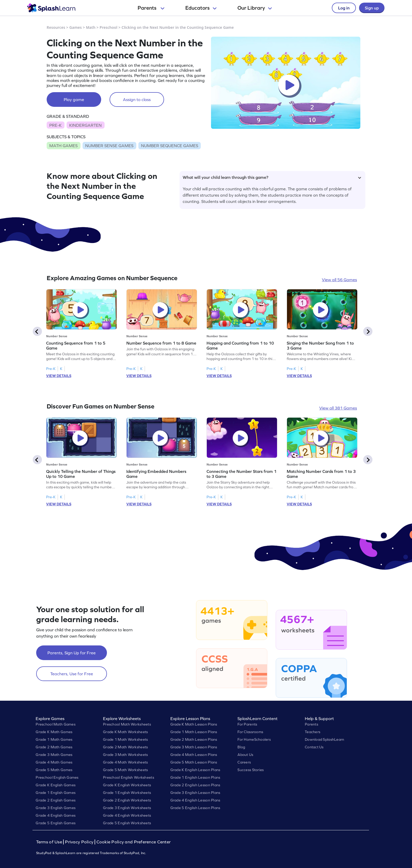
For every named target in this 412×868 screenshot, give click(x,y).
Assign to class (137, 99)
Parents (151, 8)
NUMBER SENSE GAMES (109, 146)
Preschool (109, 27)
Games (76, 27)
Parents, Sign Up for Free (72, 653)
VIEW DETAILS (59, 376)
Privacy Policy (79, 842)
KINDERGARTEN (85, 125)
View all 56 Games (339, 280)
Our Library (255, 8)
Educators (201, 8)
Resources (56, 27)
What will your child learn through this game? (272, 177)
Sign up (372, 8)
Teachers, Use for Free (72, 674)
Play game (74, 99)
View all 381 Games (338, 408)
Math (91, 27)
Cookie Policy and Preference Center (134, 842)
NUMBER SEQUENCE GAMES (170, 146)
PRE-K (55, 125)
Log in (344, 8)
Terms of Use (50, 842)
